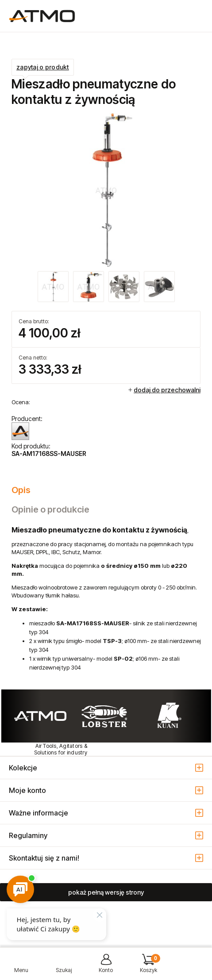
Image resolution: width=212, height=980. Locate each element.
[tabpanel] (106, 599)
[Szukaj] (64, 967)
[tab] (106, 490)
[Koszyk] (148, 967)
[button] (21, 967)
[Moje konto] (106, 967)
